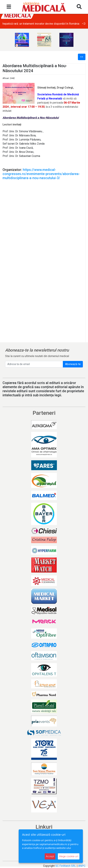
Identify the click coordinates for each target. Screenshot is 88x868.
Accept (50, 856)
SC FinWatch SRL (66, 866)
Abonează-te (73, 364)
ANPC (82, 866)
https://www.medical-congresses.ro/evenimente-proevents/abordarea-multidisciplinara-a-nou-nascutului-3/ (41, 174)
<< (82, 57)
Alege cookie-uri (69, 856)
